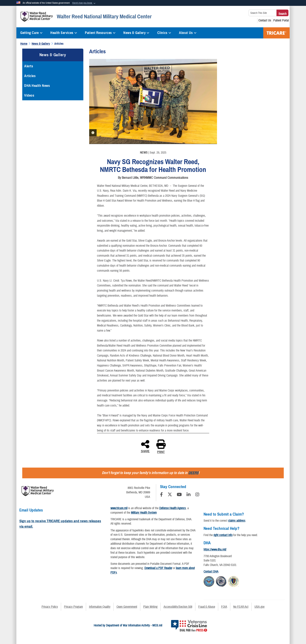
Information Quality (100, 607)
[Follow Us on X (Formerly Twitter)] (170, 495)
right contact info (223, 535)
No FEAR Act (241, 607)
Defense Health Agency (173, 508)
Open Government (127, 607)
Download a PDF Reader (158, 568)
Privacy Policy (50, 607)
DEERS (193, 473)
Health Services (64, 33)
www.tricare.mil (119, 508)
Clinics (164, 33)
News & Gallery (136, 33)
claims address (237, 521)
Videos (29, 95)
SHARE (145, 446)
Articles (30, 76)
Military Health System (144, 513)
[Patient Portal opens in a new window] (281, 20)
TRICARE (276, 33)
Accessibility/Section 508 (178, 607)
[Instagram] (197, 495)
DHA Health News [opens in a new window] (37, 86)
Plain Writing (150, 607)
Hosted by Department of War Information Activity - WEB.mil (128, 625)
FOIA (224, 607)
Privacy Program (73, 607)
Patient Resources (100, 33)
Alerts (29, 66)
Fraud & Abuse (207, 607)
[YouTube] (179, 495)
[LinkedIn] (189, 495)
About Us (188, 33)
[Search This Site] (263, 13)
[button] (84, 3)
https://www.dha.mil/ (215, 550)
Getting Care (31, 33)
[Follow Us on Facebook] (161, 495)
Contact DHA (211, 572)
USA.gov (260, 607)
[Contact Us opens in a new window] (265, 20)
